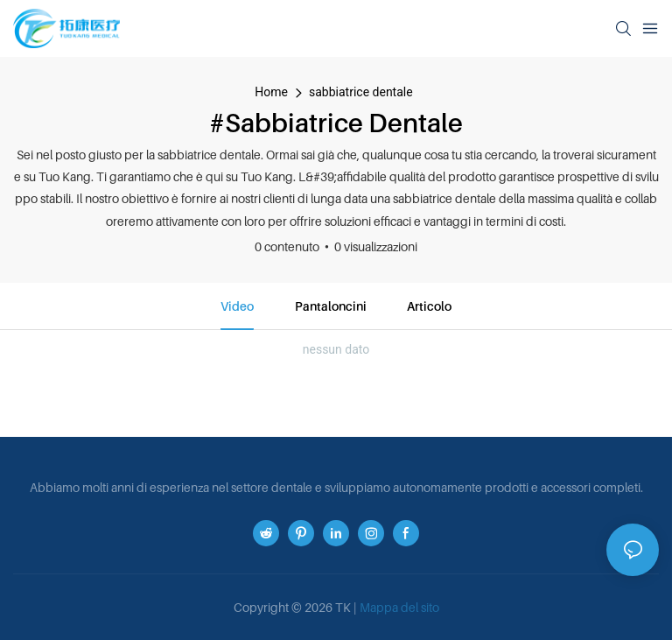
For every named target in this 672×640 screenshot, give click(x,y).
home (271, 92)
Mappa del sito (399, 607)
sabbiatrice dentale (361, 92)
